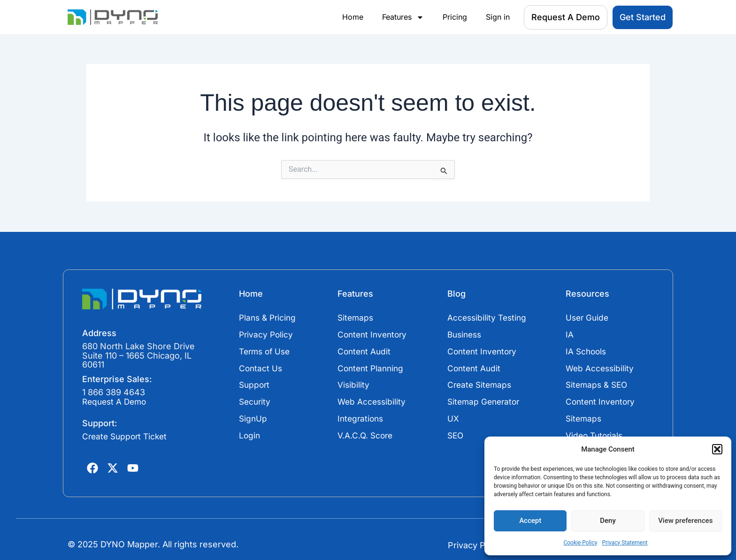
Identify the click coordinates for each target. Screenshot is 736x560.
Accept (530, 521)
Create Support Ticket (127, 437)
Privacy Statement (625, 543)
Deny (608, 521)
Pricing (455, 17)
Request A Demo (116, 402)
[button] (717, 449)
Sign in (498, 17)
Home (353, 17)
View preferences (685, 521)
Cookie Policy (580, 543)
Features (403, 17)
